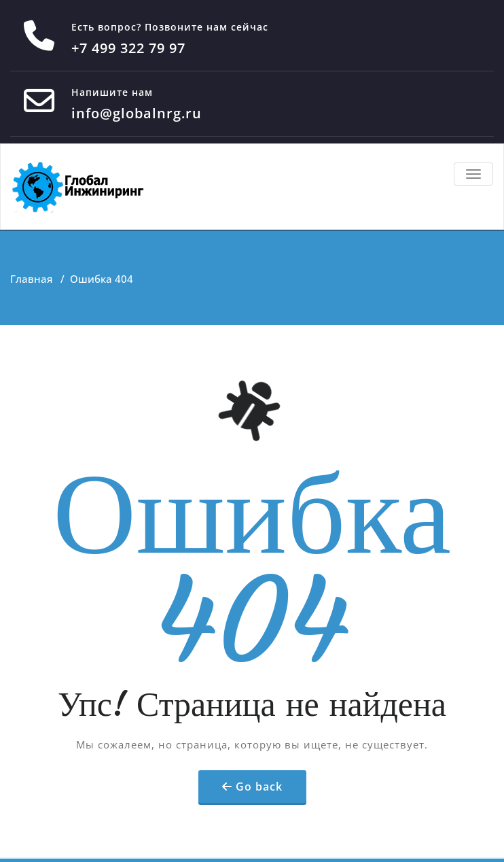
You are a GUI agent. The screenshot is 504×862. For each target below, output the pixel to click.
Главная (31, 279)
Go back (259, 787)
